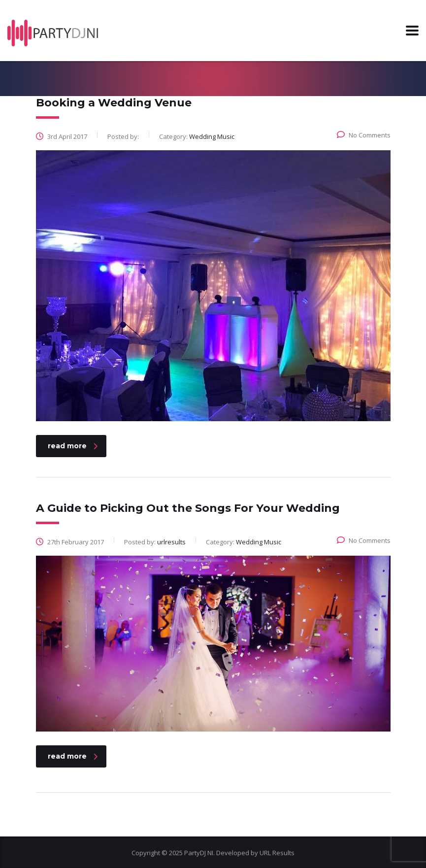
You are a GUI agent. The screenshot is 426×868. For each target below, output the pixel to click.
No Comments (364, 135)
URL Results (277, 853)
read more (73, 446)
